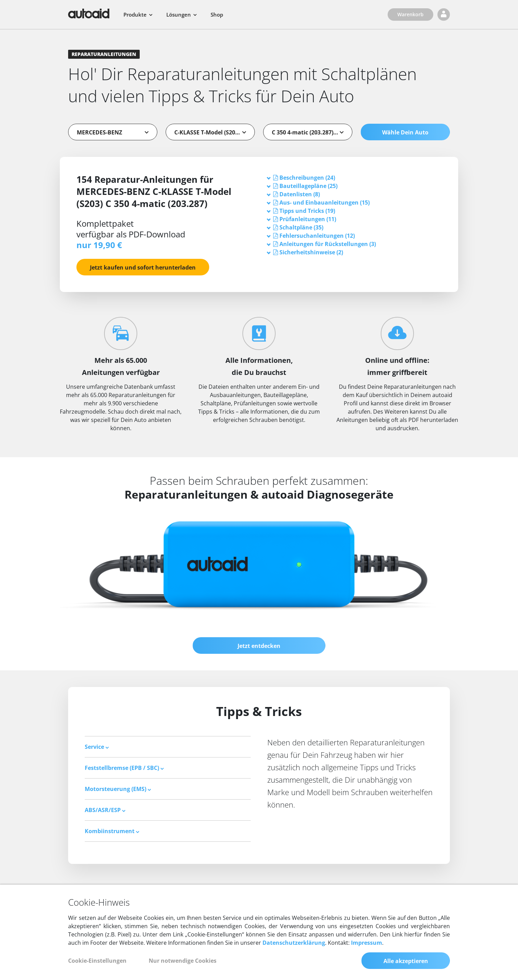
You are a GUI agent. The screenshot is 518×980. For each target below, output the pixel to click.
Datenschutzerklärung (294, 943)
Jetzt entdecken (259, 646)
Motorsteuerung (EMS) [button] (118, 789)
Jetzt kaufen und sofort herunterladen (143, 267)
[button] (307, 178)
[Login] (444, 15)
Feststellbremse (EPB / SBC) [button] (124, 768)
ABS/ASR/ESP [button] (105, 810)
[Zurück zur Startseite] (89, 13)
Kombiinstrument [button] (112, 831)
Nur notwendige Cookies (183, 961)
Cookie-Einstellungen (97, 961)
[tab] (354, 178)
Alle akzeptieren (406, 961)
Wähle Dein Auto (405, 132)
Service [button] (97, 747)
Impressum (367, 943)
